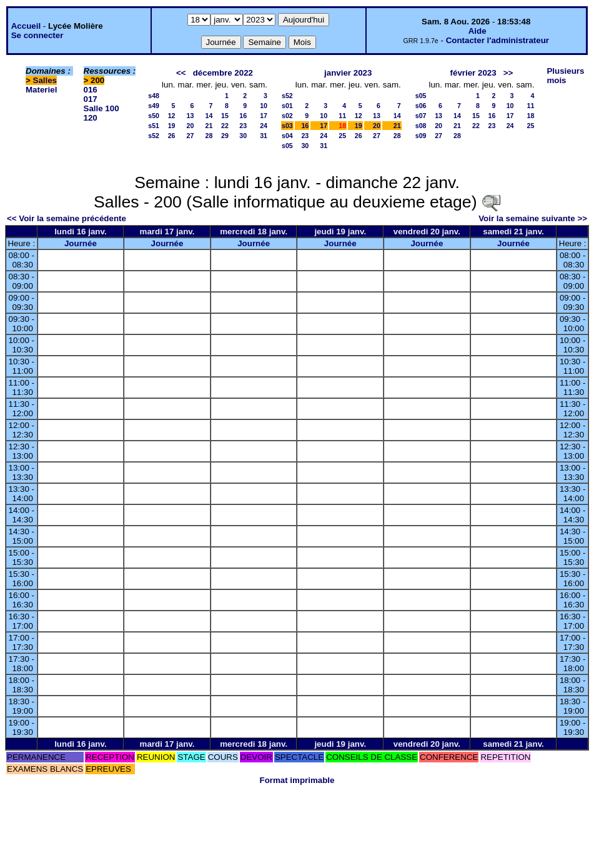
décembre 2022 (223, 73)
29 (225, 136)
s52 (154, 136)
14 (209, 116)
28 (209, 136)
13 (191, 116)
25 (342, 136)
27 (191, 136)
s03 (287, 126)
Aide (478, 31)
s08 (421, 126)
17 (264, 116)
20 (191, 126)
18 (531, 116)
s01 (287, 106)
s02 (287, 116)
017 (91, 99)
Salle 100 (101, 108)
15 (225, 116)
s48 (154, 96)
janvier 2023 (348, 73)
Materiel (41, 90)
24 (264, 126)
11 (342, 116)
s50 (154, 116)
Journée (81, 243)
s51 (154, 126)
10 (264, 106)
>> (508, 73)
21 (209, 126)
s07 (421, 116)
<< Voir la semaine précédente (67, 218)
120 (91, 118)
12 (172, 116)
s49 (154, 106)
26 (172, 136)
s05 (287, 146)
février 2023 (473, 73)
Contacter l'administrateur (497, 40)
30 (243, 136)
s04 (287, 136)
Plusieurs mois (565, 76)
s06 (421, 106)
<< (181, 73)
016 (91, 90)
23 (243, 126)
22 (225, 126)
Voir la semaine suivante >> (533, 218)
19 (172, 126)
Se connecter (37, 35)
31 (264, 136)
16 (243, 116)
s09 (421, 136)
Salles (45, 80)
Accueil (26, 26)
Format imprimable (297, 780)
